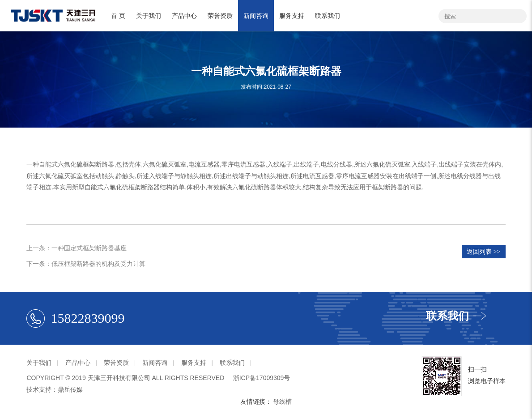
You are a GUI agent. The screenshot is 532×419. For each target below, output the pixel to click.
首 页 (118, 16)
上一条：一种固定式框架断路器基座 (77, 248)
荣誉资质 (220, 16)
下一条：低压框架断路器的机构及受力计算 (86, 264)
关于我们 (149, 16)
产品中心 (184, 16)
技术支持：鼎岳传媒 (55, 389)
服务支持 (292, 16)
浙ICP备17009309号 (262, 378)
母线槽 (282, 402)
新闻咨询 (256, 16)
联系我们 (328, 16)
